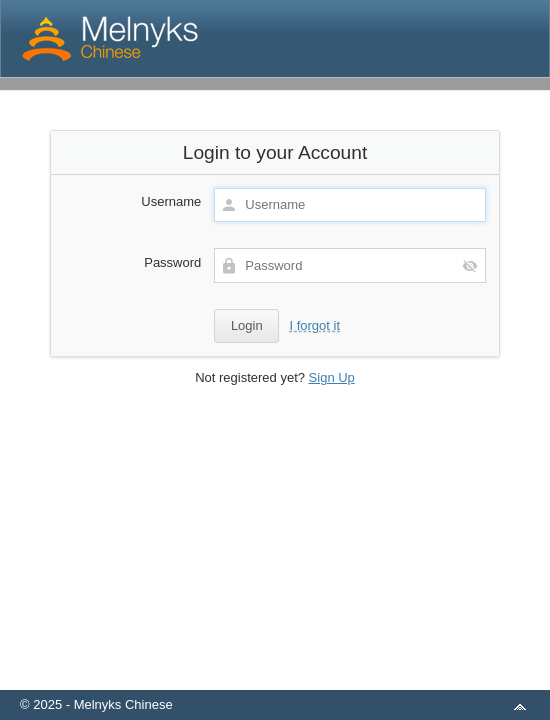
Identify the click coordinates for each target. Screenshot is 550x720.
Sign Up (332, 377)
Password (172, 262)
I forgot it (314, 325)
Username (171, 201)
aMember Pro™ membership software (298, 678)
